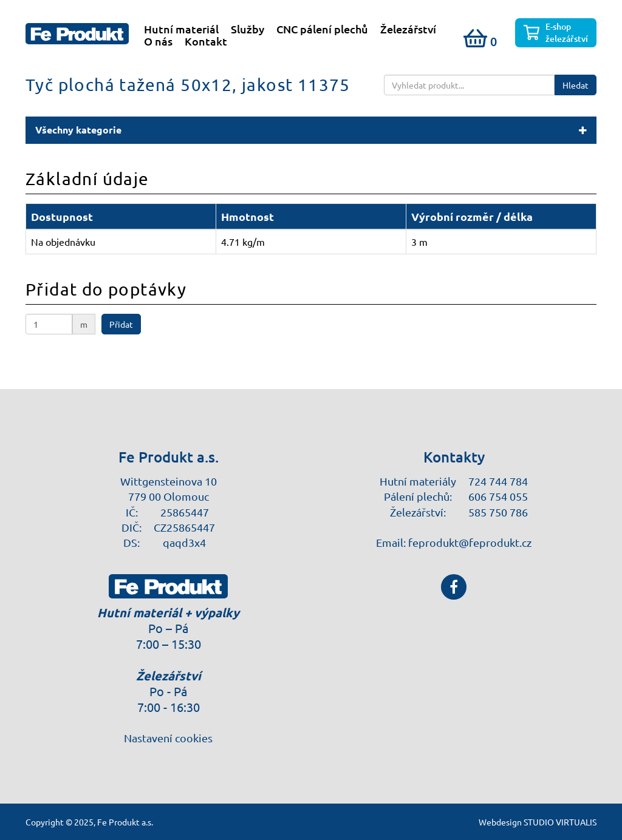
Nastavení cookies (168, 738)
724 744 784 (498, 481)
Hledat (576, 85)
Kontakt (206, 41)
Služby (248, 29)
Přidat (121, 324)
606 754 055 (498, 496)
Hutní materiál (181, 29)
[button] (311, 130)
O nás (158, 41)
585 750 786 (498, 512)
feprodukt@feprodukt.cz (470, 542)
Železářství (408, 29)
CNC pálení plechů (322, 29)
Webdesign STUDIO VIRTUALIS (538, 822)
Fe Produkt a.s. (125, 822)
